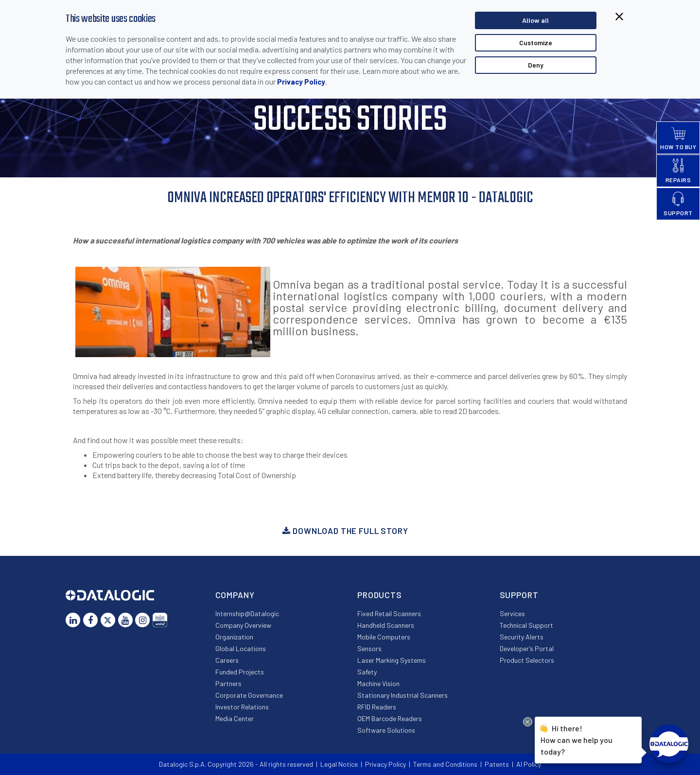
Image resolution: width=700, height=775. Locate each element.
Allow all (535, 20)
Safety (367, 672)
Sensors (369, 648)
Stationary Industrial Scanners (402, 695)
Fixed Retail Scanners (389, 613)
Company (235, 595)
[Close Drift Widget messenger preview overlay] (528, 722)
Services (512, 613)
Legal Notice (339, 764)
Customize (536, 43)
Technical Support (526, 625)
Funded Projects (240, 672)
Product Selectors (527, 660)
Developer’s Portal (527, 648)
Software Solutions (386, 730)
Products (380, 595)
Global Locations (241, 648)
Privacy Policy (301, 82)
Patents (497, 764)
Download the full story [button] (345, 531)
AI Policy (529, 764)
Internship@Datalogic (247, 613)
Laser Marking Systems (392, 660)
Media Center (235, 718)
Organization (234, 637)
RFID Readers (377, 707)
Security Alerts (522, 637)
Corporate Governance (249, 695)
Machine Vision (378, 683)
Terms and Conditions (445, 764)
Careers (227, 660)
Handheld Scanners (386, 625)
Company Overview (243, 625)
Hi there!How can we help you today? (577, 739)
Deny (536, 65)
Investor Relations (242, 707)
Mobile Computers (384, 637)
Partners (228, 683)
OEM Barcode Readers (390, 718)
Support (519, 595)
